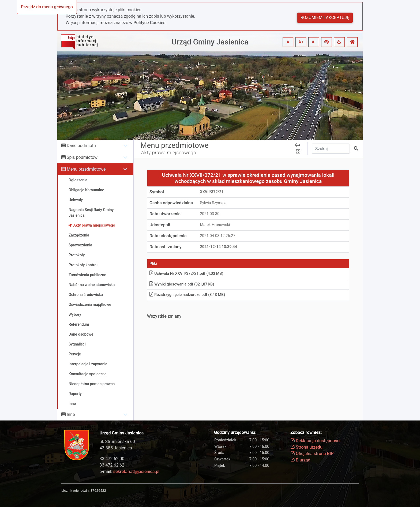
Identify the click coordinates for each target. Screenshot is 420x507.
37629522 (98, 491)
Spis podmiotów (82, 157)
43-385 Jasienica (116, 448)
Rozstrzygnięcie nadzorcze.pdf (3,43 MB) (187, 295)
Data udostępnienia (168, 236)
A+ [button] (301, 42)
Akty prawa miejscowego (169, 153)
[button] (327, 42)
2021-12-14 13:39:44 (219, 247)
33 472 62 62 (112, 465)
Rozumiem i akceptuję (325, 18)
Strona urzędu (306, 447)
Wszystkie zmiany (164, 316)
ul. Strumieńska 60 (117, 442)
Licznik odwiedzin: (75, 491)
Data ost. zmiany (166, 247)
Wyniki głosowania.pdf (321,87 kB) (182, 284)
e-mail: (130, 472)
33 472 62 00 (112, 459)
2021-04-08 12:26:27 (218, 236)
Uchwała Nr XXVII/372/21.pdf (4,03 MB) (186, 274)
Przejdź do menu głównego (47, 7)
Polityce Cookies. (150, 23)
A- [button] (314, 42)
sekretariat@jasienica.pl (136, 472)
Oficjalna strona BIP (312, 454)
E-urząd (300, 460)
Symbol (157, 192)
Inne (71, 414)
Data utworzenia (165, 214)
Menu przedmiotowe (86, 169)
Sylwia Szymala (213, 203)
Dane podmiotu (81, 146)
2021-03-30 (210, 214)
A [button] (288, 42)
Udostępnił (160, 225)
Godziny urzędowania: (235, 432)
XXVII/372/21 (212, 192)
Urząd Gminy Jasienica (210, 42)
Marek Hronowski (215, 225)
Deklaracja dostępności (315, 441)
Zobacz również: (306, 432)
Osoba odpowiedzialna (171, 203)
